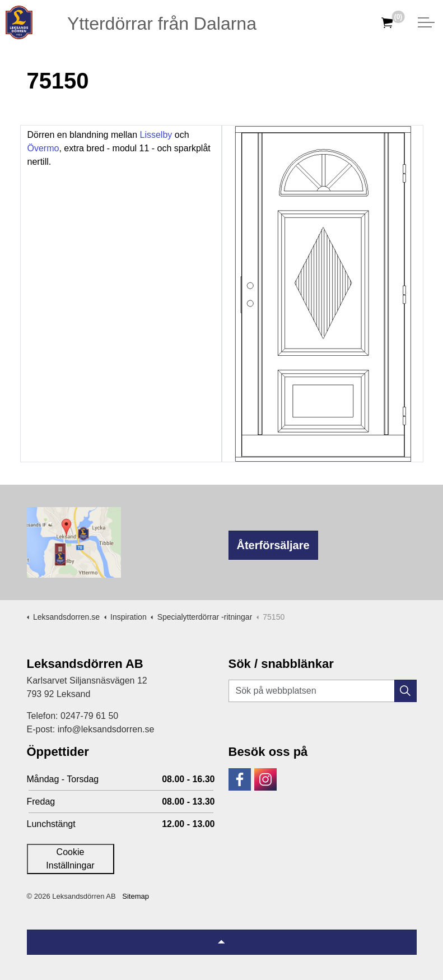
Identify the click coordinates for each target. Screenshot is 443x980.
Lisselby (156, 135)
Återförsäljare (273, 545)
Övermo (43, 148)
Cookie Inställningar (70, 859)
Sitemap (136, 896)
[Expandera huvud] (426, 22)
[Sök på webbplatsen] (323, 691)
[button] (405, 691)
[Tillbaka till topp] (222, 942)
